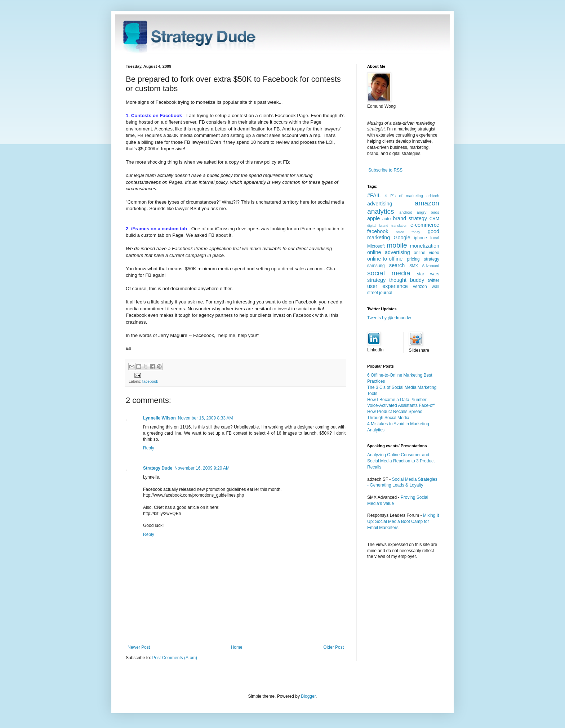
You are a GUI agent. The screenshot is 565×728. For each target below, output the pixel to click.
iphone (421, 238)
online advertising (389, 252)
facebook (150, 381)
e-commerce (425, 225)
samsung (376, 266)
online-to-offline (385, 259)
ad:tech (433, 196)
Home (237, 647)
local (435, 238)
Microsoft (376, 246)
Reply (149, 448)
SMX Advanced (424, 266)
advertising (380, 204)
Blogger (308, 696)
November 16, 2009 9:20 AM (202, 468)
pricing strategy (423, 259)
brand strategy (410, 218)
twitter (433, 280)
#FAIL (374, 195)
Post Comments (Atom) (175, 658)
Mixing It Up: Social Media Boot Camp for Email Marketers (403, 521)
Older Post (333, 647)
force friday (408, 232)
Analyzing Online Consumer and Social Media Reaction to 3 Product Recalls (401, 461)
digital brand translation (387, 225)
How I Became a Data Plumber (397, 400)
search (397, 265)
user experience (388, 286)
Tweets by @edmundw (389, 318)
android (406, 212)
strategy (376, 280)
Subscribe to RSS (385, 170)
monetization (424, 246)
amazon (427, 203)
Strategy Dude (158, 468)
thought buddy (407, 280)
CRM (434, 219)
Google (402, 238)
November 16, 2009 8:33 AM (206, 418)
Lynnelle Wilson (159, 418)
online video (426, 253)
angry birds (428, 212)
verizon (420, 287)
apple (373, 218)
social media (389, 273)
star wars (428, 274)
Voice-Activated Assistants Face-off (401, 405)
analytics (381, 211)
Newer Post (139, 647)
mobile (397, 245)
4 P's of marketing (404, 196)
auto (386, 219)
